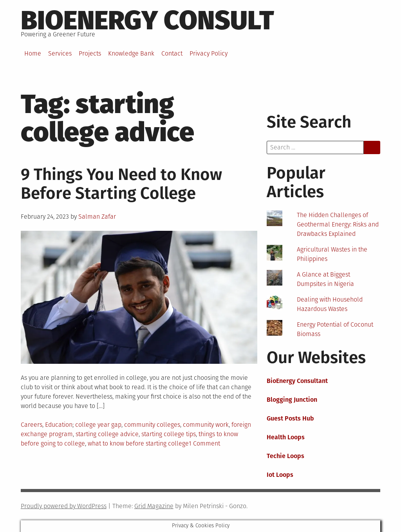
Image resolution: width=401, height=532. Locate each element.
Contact (172, 53)
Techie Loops (285, 456)
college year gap (98, 425)
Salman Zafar (97, 217)
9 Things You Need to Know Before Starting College (121, 184)
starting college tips (169, 434)
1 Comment (204, 443)
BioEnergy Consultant (297, 381)
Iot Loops (280, 475)
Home (33, 53)
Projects (90, 53)
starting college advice (107, 434)
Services (60, 53)
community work (206, 425)
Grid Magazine (154, 506)
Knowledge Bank (131, 53)
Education (59, 425)
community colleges (152, 425)
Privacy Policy (209, 53)
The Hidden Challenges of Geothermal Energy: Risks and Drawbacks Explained (338, 224)
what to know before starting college (138, 443)
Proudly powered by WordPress (64, 506)
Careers (32, 425)
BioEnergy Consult (147, 20)
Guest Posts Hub (290, 418)
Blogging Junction (292, 400)
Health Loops (286, 437)
